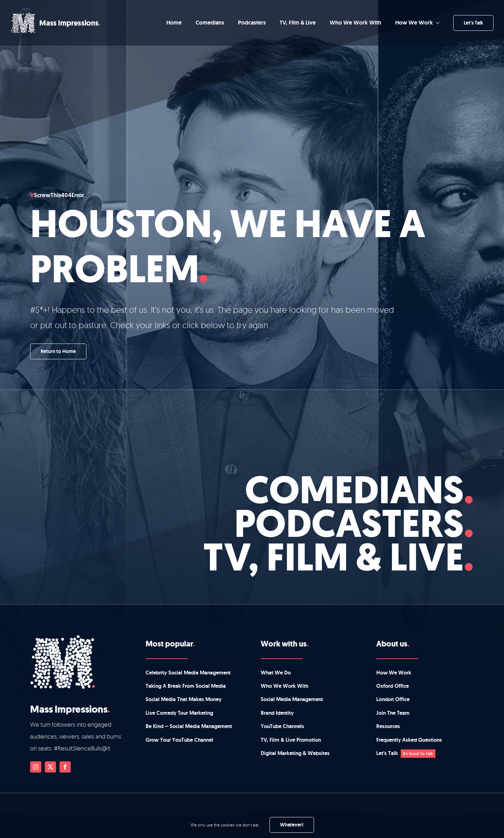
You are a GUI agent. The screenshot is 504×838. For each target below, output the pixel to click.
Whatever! (292, 825)
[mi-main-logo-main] (56, 15)
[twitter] (50, 767)
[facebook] (65, 767)
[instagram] (36, 767)
